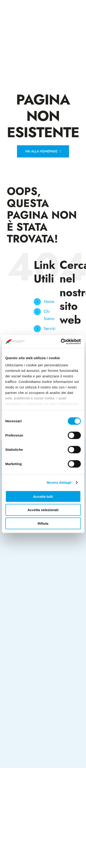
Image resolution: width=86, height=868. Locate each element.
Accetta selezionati (43, 510)
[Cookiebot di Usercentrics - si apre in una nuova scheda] (61, 342)
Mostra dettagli (59, 482)
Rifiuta (43, 523)
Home (49, 302)
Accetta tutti (43, 496)
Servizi (49, 329)
